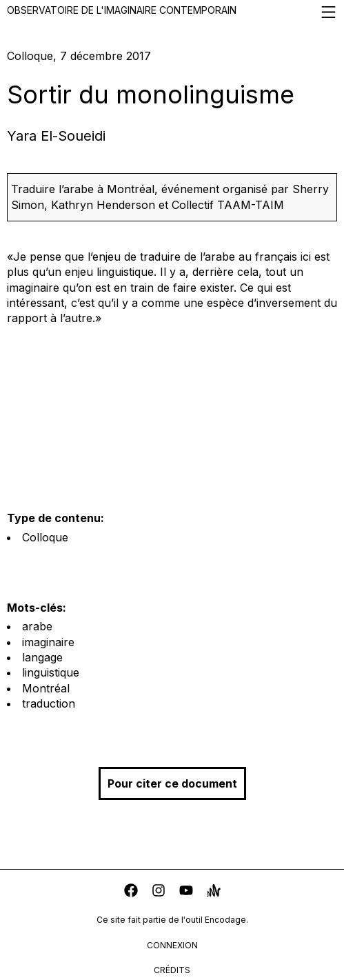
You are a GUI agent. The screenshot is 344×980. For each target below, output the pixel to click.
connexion (172, 945)
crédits (172, 970)
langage (42, 657)
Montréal (46, 688)
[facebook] (131, 892)
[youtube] (186, 892)
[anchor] (214, 892)
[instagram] (159, 892)
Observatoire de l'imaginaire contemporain (172, 12)
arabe (37, 626)
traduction (49, 703)
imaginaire (48, 642)
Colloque (45, 537)
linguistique (51, 672)
